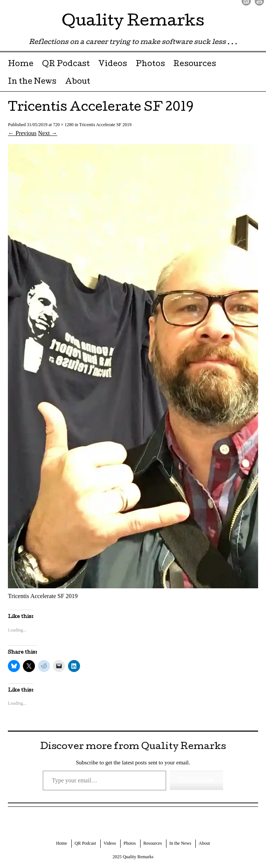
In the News (32, 82)
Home (21, 65)
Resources (195, 65)
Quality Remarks (133, 22)
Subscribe (196, 780)
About (78, 82)
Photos (150, 65)
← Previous (22, 133)
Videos (113, 65)
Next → (48, 133)
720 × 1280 (63, 125)
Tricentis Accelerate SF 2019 (105, 125)
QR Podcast (66, 65)
